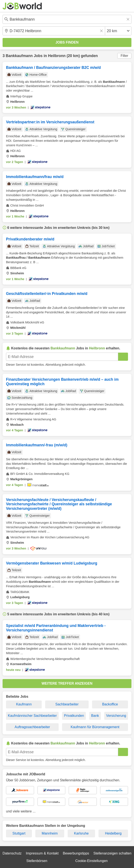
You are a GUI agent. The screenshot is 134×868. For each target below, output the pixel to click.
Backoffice (110, 704)
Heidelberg (113, 833)
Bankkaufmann (19, 56)
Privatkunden (74, 716)
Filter (124, 56)
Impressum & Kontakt (42, 853)
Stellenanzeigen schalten (112, 853)
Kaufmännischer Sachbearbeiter (32, 716)
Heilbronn (57, 56)
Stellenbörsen (37, 861)
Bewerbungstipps (76, 853)
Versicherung (116, 716)
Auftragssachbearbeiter (32, 727)
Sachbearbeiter (67, 704)
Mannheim (50, 833)
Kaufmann (24, 704)
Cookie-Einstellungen (92, 861)
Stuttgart (19, 833)
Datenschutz (12, 853)
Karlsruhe (81, 833)
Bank (95, 716)
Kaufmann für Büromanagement (95, 727)
